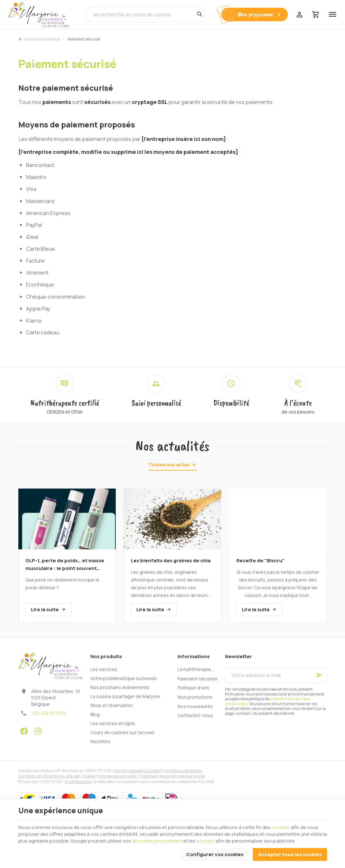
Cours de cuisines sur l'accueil (122, 732)
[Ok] (319, 675)
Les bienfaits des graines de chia (171, 560)
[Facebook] (24, 731)
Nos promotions (195, 697)
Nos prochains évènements (120, 687)
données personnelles (157, 841)
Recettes (100, 741)
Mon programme (260, 14)
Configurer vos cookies (215, 854)
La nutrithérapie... (196, 669)
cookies (281, 827)
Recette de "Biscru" (261, 560)
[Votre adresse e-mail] (276, 675)
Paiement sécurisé (197, 679)
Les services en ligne (113, 723)
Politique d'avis (193, 688)
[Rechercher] (199, 14)
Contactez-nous (195, 715)
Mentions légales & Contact (138, 771)
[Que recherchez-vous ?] (145, 14)
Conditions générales (183, 771)
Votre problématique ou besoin (124, 678)
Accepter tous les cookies (290, 854)
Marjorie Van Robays (39, 39)
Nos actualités (173, 446)
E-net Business (78, 782)
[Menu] (332, 14)
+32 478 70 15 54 (49, 713)
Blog (95, 714)
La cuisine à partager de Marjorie (125, 696)
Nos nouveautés (195, 706)
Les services (104, 669)
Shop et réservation (112, 705)
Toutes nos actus (169, 465)
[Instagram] (38, 731)
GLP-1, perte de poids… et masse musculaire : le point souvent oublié (65, 565)
